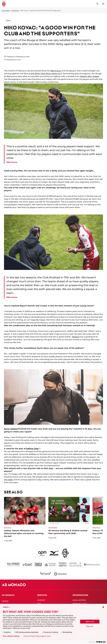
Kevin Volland (11, 429)
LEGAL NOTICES (79, 600)
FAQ (39, 604)
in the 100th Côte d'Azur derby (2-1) (45, 74)
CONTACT (41, 600)
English (7, 607)
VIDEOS (5, 601)
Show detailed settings (11, 636)
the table (8, 480)
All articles (15, 11)
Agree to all (90, 622)
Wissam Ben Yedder (90, 76)
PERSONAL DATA (80, 604)
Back (7, 20)
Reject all (90, 626)
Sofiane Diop (32, 449)
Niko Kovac (56, 71)
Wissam (76, 337)
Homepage (6, 11)
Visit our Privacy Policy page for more (37, 636)
